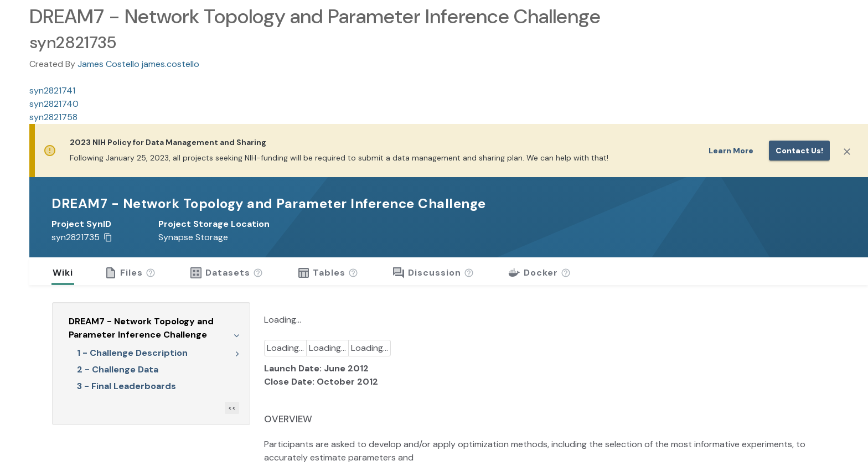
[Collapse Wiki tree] (236, 335)
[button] (151, 273)
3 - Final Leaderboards (126, 386)
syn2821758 (53, 117)
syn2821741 (52, 90)
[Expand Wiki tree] (237, 353)
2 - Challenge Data (118, 369)
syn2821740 (54, 104)
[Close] (847, 152)
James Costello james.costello (138, 64)
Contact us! (799, 151)
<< (232, 408)
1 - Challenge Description (132, 353)
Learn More (731, 151)
